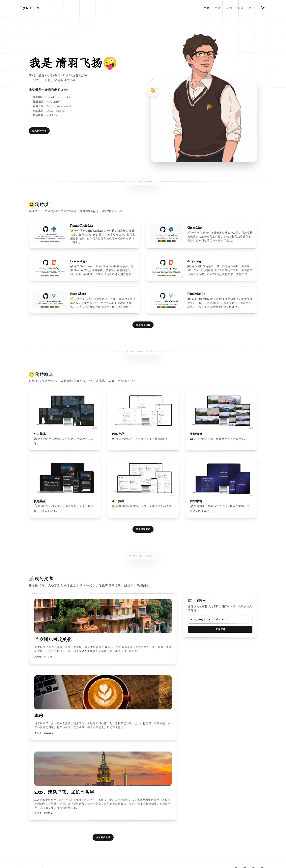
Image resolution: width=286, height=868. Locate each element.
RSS (216, 590)
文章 (218, 8)
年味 (39, 699)
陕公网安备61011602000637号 (77, 859)
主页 (206, 8)
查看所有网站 (143, 513)
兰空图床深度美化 (53, 623)
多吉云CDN (227, 859)
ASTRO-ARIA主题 (253, 859)
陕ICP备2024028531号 (36, 859)
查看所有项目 (143, 316)
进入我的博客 (39, 131)
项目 (240, 8)
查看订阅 (220, 613)
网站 (229, 8)
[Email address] (220, 603)
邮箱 (205, 590)
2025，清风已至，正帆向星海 (64, 776)
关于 (252, 8)
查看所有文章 (103, 821)
